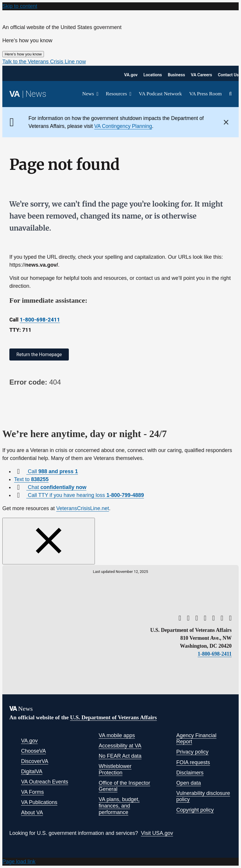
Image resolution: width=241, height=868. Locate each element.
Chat (56, 487)
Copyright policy (195, 810)
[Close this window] (49, 541)
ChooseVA (34, 751)
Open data (189, 783)
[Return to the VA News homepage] (28, 94)
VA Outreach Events (45, 782)
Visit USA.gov (157, 833)
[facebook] (205, 618)
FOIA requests (193, 762)
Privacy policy (192, 752)
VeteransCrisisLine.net (83, 508)
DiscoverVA (35, 761)
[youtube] (180, 618)
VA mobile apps (117, 735)
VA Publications (39, 802)
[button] (44, 62)
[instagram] (214, 618)
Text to (31, 479)
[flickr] (230, 618)
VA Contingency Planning (123, 126)
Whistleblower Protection (115, 769)
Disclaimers (190, 773)
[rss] (197, 618)
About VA (32, 813)
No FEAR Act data (120, 756)
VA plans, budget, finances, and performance (119, 806)
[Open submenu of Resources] (129, 94)
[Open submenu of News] (96, 94)
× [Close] (226, 122)
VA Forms (33, 792)
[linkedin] (222, 618)
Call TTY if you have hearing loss (85, 495)
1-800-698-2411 (40, 320)
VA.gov (29, 741)
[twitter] (188, 618)
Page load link (19, 862)
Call (52, 471)
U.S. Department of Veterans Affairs (113, 717)
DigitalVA (32, 771)
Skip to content (20, 6)
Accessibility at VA (120, 746)
